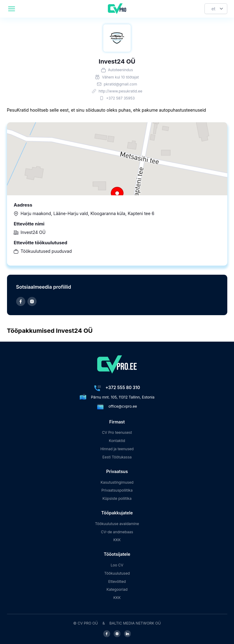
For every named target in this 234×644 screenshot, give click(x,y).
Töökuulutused (117, 573)
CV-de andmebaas (117, 532)
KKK (117, 540)
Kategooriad (117, 589)
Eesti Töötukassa (117, 457)
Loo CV (117, 565)
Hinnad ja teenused (117, 449)
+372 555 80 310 (123, 387)
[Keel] (216, 9)
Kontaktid (117, 441)
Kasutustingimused (117, 482)
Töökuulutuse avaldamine (117, 524)
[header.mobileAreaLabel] (12, 9)
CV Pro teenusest (117, 432)
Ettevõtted (117, 581)
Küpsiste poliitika (117, 498)
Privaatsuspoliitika (117, 490)
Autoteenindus (120, 70)
